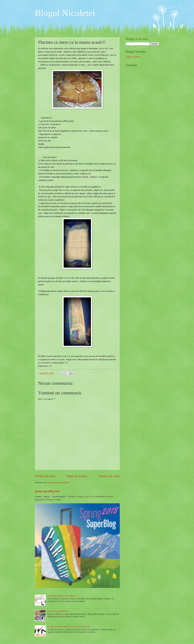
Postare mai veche (109, 476)
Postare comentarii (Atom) (59, 483)
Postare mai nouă (45, 476)
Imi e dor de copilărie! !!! (58, 611)
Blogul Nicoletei (65, 13)
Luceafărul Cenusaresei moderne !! (62, 596)
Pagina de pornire (77, 476)
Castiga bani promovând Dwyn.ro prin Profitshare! (69, 627)
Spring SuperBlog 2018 (47, 491)
